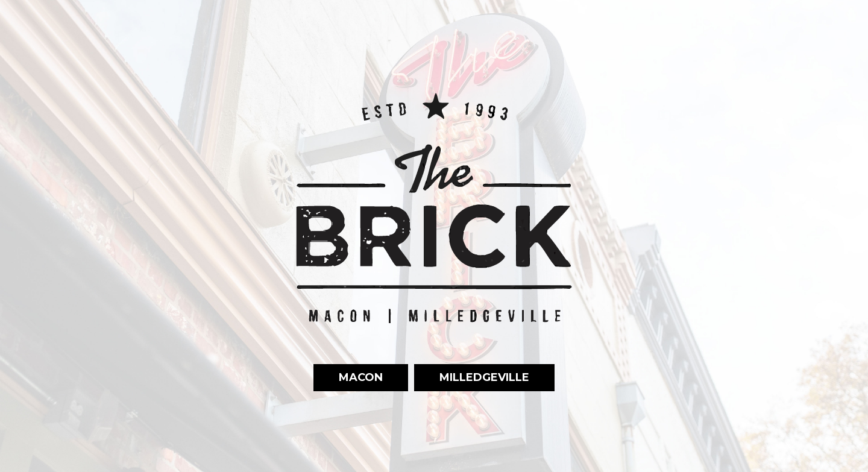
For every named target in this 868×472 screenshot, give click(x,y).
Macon (348, 377)
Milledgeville (472, 377)
